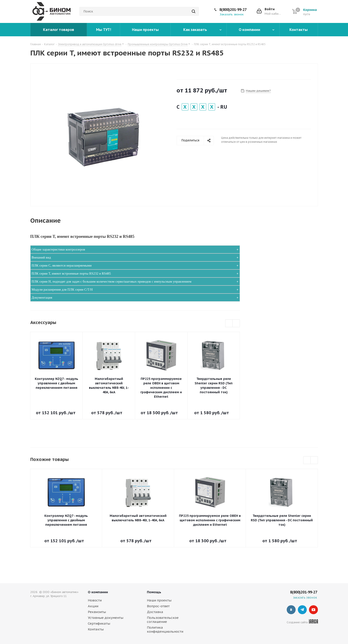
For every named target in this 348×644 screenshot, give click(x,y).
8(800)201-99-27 (233, 10)
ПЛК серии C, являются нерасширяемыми (62, 265)
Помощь (154, 592)
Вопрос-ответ (158, 606)
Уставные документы (106, 618)
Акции (93, 606)
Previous (229, 323)
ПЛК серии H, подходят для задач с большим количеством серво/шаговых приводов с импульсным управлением (112, 281)
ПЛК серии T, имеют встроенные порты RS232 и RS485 (71, 273)
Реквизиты (97, 612)
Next (236, 323)
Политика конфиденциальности (165, 629)
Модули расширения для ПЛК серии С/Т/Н (62, 289)
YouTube (313, 610)
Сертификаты (99, 623)
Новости (95, 600)
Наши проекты (159, 600)
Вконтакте (291, 610)
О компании (98, 592)
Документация (42, 298)
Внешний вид (41, 257)
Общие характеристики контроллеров (58, 249)
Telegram (302, 610)
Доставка (155, 612)
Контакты (96, 629)
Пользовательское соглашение (163, 620)
